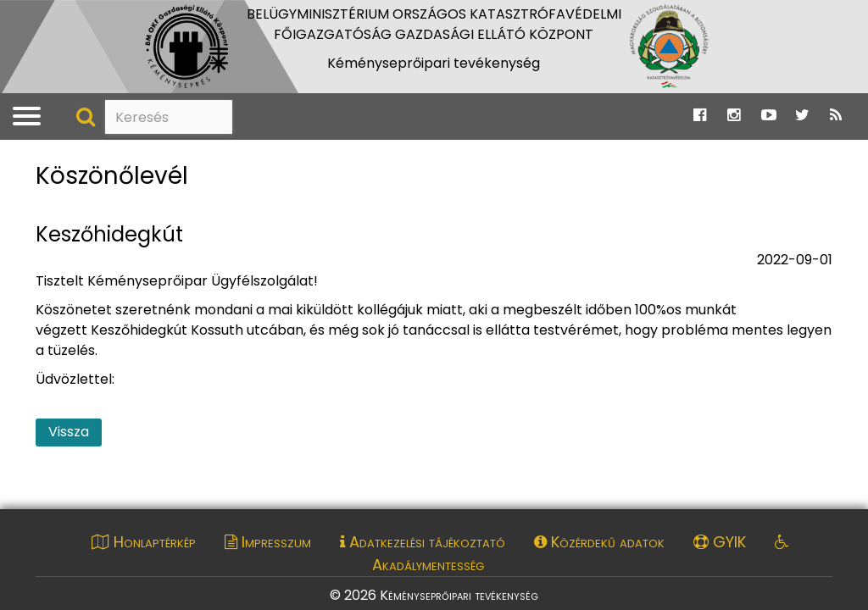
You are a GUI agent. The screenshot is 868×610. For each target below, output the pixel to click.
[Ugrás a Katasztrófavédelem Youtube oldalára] (769, 116)
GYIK (720, 542)
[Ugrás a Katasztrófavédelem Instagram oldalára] (734, 116)
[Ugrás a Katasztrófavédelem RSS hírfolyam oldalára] (836, 116)
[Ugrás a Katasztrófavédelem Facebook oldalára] (700, 116)
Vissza (69, 432)
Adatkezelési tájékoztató (423, 542)
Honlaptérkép (144, 542)
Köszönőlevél (112, 177)
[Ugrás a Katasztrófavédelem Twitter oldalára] (802, 116)
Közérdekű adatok (599, 542)
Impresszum (268, 542)
